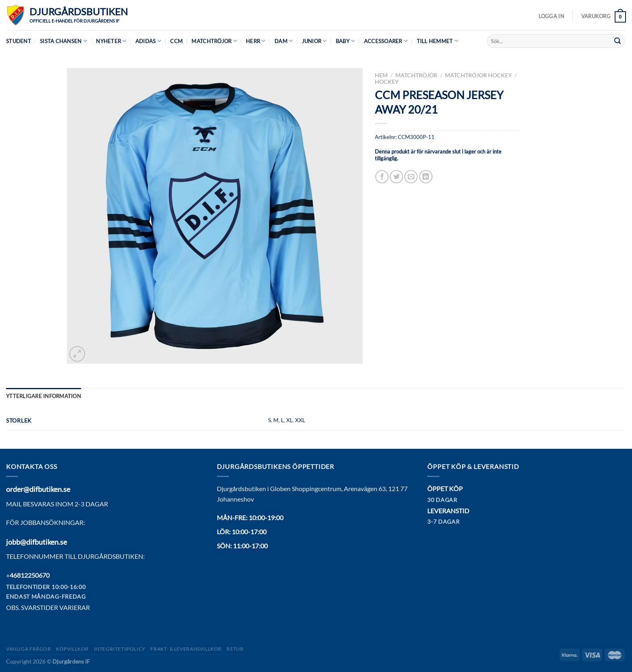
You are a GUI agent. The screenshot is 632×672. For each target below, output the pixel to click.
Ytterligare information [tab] (44, 396)
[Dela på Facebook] (382, 177)
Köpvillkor (72, 649)
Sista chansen (63, 41)
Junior (314, 41)
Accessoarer (386, 41)
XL (289, 420)
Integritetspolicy (120, 649)
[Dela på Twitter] (396, 177)
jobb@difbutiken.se (36, 542)
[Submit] (617, 41)
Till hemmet (438, 41)
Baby (345, 41)
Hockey (387, 82)
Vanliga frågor (29, 649)
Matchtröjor (214, 41)
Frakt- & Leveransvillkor (186, 649)
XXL (300, 420)
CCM (176, 41)
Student (19, 41)
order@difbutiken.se (38, 489)
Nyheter (111, 41)
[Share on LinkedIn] (426, 177)
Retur (235, 649)
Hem (381, 75)
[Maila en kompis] (411, 177)
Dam (284, 41)
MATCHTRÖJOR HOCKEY (478, 75)
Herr (256, 41)
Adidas (148, 41)
